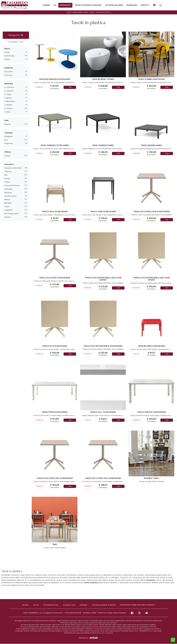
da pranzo (9, 75)
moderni (8, 124)
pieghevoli (8, 144)
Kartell (7, 52)
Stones (7, 59)
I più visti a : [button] (9, 165)
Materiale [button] (9, 84)
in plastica (9, 109)
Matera (7, 200)
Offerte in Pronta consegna (89, 5)
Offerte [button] (8, 152)
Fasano (7, 182)
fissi (6, 140)
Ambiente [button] (9, 68)
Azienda (48, 5)
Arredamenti (66, 5)
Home (69, 13)
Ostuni (7, 207)
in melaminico (10, 102)
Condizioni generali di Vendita (104, 605)
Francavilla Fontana (12, 186)
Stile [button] (6, 121)
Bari (6, 175)
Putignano (8, 210)
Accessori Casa (69, 605)
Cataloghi (84, 605)
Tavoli (92, 13)
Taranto (7, 217)
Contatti (145, 5)
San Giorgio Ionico (12, 214)
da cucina (8, 72)
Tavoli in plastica (103, 13)
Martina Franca (10, 196)
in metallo (8, 105)
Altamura (8, 172)
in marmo (8, 98)
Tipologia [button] (9, 133)
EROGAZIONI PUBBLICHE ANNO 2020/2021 (138, 605)
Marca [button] (7, 49)
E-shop (7, 156)
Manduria (8, 193)
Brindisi (7, 179)
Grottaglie (8, 189)
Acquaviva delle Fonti (13, 168)
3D (56, 5)
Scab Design (9, 56)
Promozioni (132, 5)
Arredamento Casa (80, 13)
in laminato (9, 91)
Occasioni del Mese (114, 5)
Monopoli (8, 203)
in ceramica (9, 87)
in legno (8, 94)
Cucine (36, 605)
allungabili (8, 137)
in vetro (7, 112)
